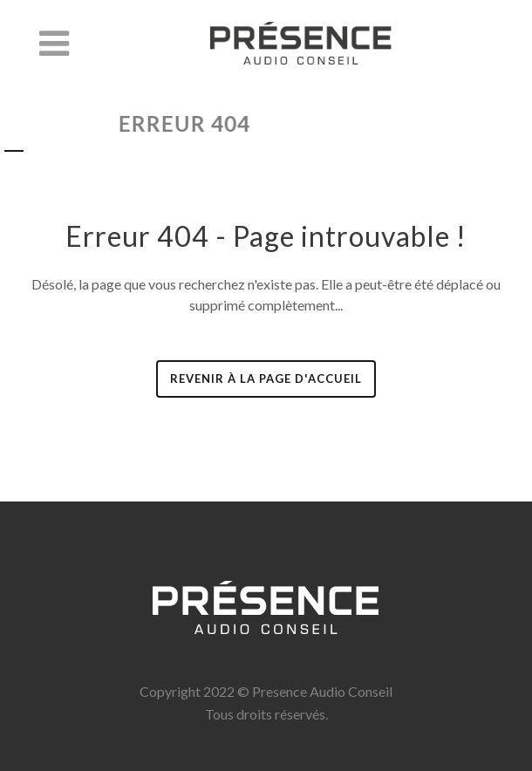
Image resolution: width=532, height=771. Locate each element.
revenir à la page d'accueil (266, 379)
